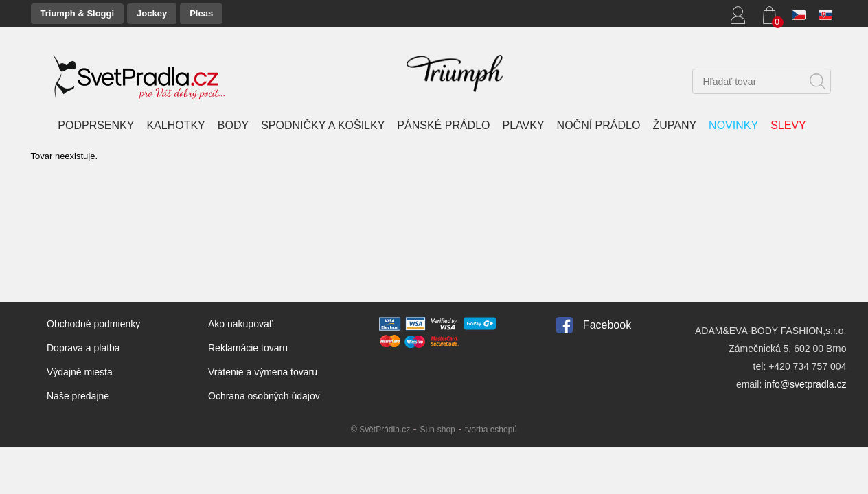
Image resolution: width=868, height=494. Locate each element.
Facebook (607, 325)
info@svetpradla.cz (805, 384)
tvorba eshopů (491, 430)
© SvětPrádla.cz (380, 430)
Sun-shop (437, 430)
